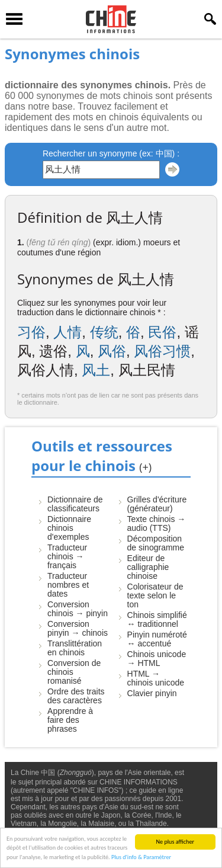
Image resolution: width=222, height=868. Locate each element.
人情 (67, 332)
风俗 (112, 351)
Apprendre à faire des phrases (70, 720)
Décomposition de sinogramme (156, 543)
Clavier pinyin (152, 693)
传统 (104, 332)
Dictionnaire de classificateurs (75, 504)
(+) (145, 467)
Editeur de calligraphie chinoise (148, 567)
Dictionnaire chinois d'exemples (69, 528)
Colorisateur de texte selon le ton (155, 595)
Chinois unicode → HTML (157, 659)
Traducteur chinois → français (67, 556)
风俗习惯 (162, 351)
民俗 (162, 332)
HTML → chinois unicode (156, 678)
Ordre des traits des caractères (76, 696)
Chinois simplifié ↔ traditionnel (157, 619)
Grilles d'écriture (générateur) (157, 504)
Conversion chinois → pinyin (78, 609)
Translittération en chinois (75, 648)
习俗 (31, 332)
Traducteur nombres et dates (68, 585)
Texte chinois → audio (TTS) (157, 523)
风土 (96, 370)
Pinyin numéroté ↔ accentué (157, 639)
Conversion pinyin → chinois (78, 628)
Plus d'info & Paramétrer (141, 858)
